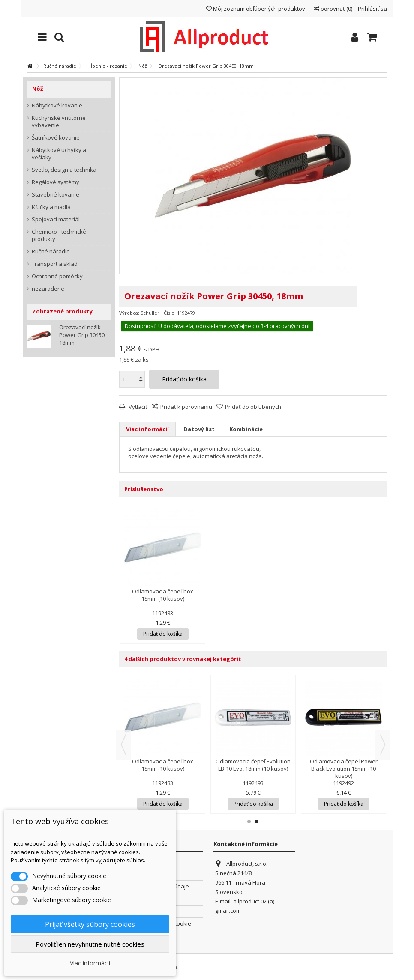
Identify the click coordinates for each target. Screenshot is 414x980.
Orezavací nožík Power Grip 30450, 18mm (82, 335)
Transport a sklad (55, 264)
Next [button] (383, 745)
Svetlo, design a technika (64, 170)
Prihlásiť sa (372, 9)
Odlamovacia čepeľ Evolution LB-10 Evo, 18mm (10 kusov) (253, 765)
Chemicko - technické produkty (59, 235)
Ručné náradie (51, 252)
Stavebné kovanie (55, 195)
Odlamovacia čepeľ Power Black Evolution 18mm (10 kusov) (344, 769)
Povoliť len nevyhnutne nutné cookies (90, 944)
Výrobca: (129, 313)
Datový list (199, 429)
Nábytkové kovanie (57, 106)
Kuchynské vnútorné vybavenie (59, 122)
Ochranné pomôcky (57, 276)
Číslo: (170, 313)
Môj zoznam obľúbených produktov (256, 9)
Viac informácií (147, 429)
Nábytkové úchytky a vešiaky (59, 154)
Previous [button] (123, 745)
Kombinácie (246, 429)
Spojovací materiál (56, 219)
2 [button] (257, 822)
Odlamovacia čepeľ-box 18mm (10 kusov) (163, 595)
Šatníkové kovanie (56, 138)
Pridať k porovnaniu (186, 407)
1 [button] (249, 822)
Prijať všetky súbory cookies (90, 924)
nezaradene (48, 289)
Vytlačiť (137, 407)
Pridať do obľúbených (253, 407)
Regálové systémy (55, 182)
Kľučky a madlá (51, 207)
